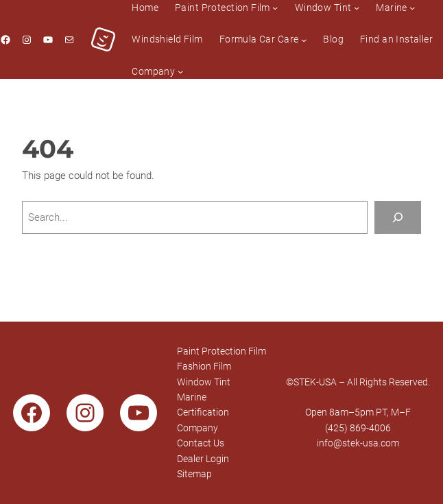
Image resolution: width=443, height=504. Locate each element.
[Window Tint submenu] (357, 8)
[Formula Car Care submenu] (304, 39)
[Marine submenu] (412, 8)
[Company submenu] (180, 71)
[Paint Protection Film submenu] (275, 8)
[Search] (398, 217)
